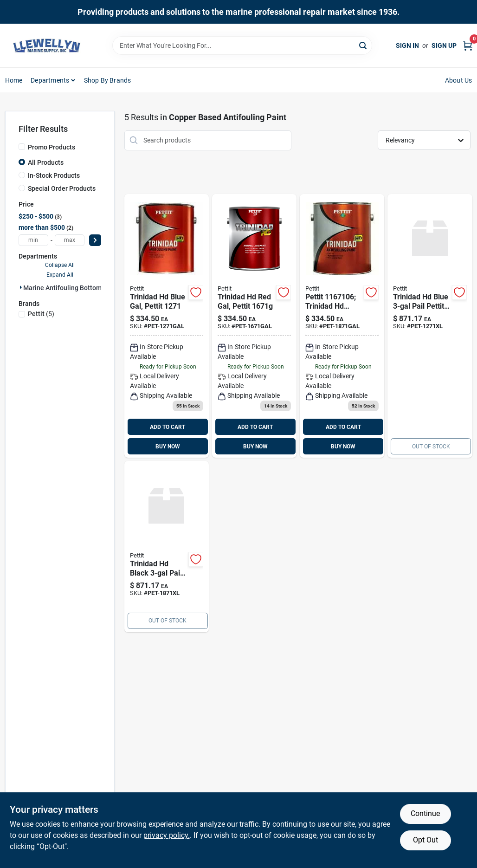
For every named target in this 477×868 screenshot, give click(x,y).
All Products (46, 162)
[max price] (70, 240)
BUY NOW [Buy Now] (168, 447)
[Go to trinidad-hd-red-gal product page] (254, 326)
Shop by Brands (108, 80)
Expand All (60, 275)
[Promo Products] (22, 147)
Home (14, 80)
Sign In (407, 45)
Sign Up (444, 45)
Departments (50, 80)
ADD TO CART (168, 427)
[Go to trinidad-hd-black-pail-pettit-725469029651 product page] (167, 547)
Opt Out (425, 840)
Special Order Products (62, 188)
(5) (41, 314)
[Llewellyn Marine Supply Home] (47, 45)
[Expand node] (21, 287)
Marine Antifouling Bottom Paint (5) (76, 288)
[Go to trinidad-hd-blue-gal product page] (167, 326)
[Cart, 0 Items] (468, 46)
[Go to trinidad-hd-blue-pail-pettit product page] (430, 326)
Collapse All (60, 265)
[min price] (33, 240)
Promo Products (52, 147)
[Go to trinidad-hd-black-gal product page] (342, 326)
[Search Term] (242, 45)
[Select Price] (95, 240)
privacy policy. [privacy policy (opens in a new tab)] (167, 835)
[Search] (364, 45)
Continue (425, 813)
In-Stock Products (54, 175)
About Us (459, 80)
